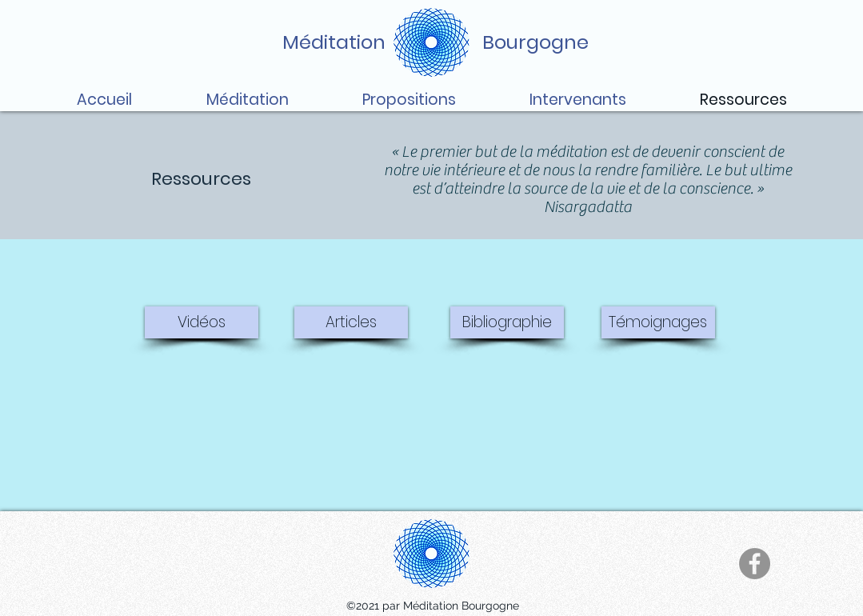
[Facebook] (755, 564)
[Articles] (351, 322)
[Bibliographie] (507, 322)
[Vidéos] (202, 322)
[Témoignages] (658, 322)
